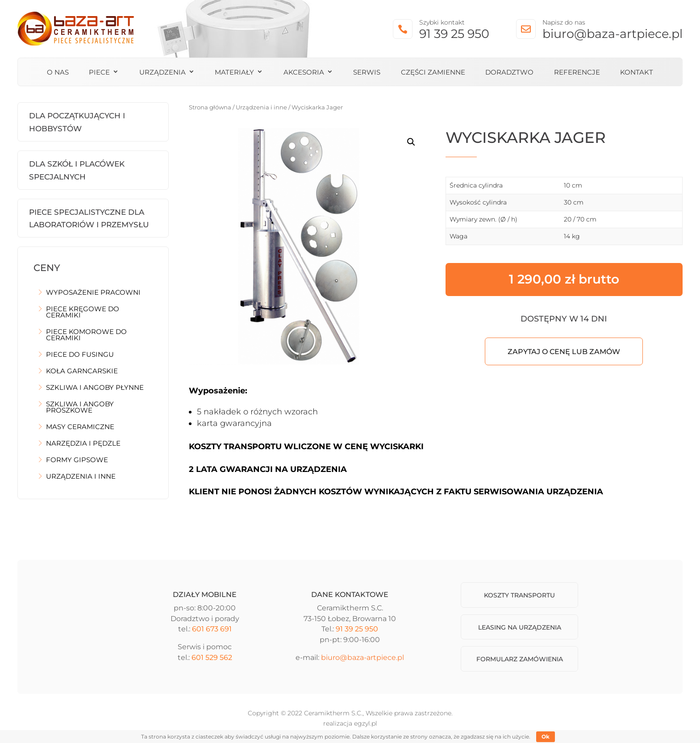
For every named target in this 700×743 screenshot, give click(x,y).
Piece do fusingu (80, 355)
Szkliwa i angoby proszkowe (80, 408)
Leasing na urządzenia (520, 627)
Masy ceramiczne (80, 427)
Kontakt (637, 73)
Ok (546, 737)
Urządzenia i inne (81, 477)
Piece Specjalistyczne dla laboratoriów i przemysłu (89, 219)
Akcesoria (304, 73)
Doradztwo (509, 73)
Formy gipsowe (77, 460)
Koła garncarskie (82, 371)
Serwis (367, 73)
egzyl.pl (366, 723)
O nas (58, 73)
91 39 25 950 (454, 34)
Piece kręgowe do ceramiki (83, 313)
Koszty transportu (519, 595)
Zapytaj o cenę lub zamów (564, 352)
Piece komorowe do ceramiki (86, 335)
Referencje (577, 73)
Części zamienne (433, 73)
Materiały (234, 73)
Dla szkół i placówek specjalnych (77, 170)
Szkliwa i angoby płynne (95, 388)
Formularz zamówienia (520, 659)
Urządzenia (162, 73)
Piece (99, 73)
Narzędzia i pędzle (83, 444)
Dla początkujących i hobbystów (77, 122)
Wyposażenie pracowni (93, 293)
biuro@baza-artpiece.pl (612, 34)
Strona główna (210, 107)
